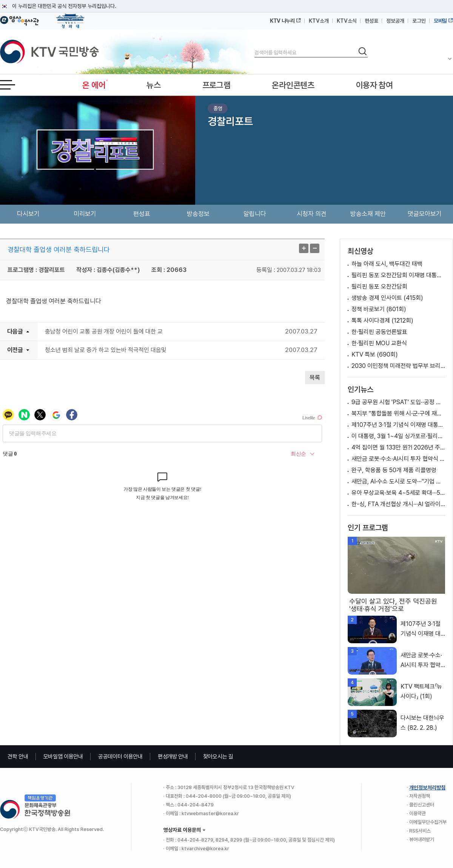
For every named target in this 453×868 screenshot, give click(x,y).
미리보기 (85, 214)
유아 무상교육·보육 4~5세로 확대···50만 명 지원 (398, 493)
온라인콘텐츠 (293, 85)
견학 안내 (18, 757)
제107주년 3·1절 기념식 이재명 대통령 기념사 (398, 425)
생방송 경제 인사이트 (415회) (387, 298)
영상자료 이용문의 (182, 830)
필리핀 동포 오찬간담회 (379, 287)
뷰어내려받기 (422, 839)
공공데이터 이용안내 (120, 757)
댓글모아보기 (425, 214)
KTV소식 (347, 21)
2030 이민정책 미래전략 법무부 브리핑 (398, 366)
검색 (255, 46)
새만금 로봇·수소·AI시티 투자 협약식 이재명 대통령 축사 (398, 459)
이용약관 (418, 813)
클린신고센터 (422, 805)
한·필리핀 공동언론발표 (379, 332)
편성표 (371, 21)
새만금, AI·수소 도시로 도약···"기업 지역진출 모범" (398, 481)
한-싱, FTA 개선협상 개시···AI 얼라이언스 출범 (398, 504)
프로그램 (216, 85)
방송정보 (198, 214)
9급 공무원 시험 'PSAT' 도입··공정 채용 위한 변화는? (398, 402)
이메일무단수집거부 (428, 822)
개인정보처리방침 (427, 788)
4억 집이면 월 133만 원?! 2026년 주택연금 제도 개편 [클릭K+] (398, 447)
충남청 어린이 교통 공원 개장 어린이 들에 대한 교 (104, 331)
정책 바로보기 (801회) (379, 309)
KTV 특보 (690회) (375, 354)
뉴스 (153, 85)
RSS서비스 (420, 831)
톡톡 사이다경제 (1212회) (382, 320)
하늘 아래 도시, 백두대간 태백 (387, 264)
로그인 (419, 21)
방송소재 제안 (368, 214)
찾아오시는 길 (218, 757)
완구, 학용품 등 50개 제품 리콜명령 (394, 470)
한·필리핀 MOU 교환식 (379, 343)
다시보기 (28, 214)
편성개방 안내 (173, 757)
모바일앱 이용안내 (63, 757)
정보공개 (395, 21)
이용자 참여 (374, 85)
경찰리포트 (230, 121)
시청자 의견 (312, 214)
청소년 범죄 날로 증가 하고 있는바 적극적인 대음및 (106, 350)
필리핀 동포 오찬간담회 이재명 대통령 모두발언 (398, 275)
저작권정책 (420, 796)
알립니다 (255, 214)
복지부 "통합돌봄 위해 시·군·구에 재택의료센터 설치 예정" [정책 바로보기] (398, 413)
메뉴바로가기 (0, 0)
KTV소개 (319, 21)
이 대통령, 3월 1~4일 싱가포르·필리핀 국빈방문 (398, 436)
